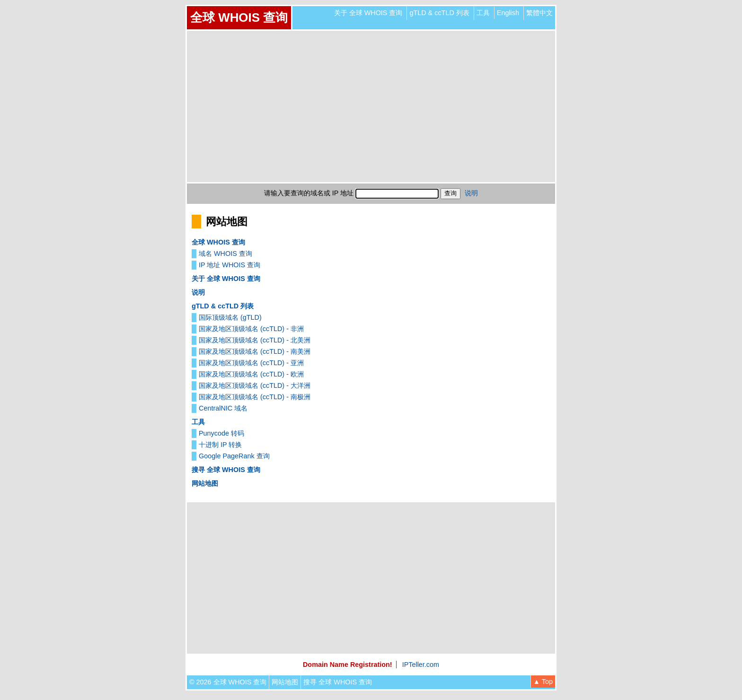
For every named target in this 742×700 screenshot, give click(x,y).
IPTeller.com (421, 665)
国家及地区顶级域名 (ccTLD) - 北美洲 (255, 340)
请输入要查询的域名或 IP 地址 (309, 193)
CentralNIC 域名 (223, 408)
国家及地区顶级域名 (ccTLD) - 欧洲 (251, 374)
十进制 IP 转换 (220, 445)
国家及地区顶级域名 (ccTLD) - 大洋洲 (255, 385)
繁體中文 (539, 13)
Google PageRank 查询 (234, 456)
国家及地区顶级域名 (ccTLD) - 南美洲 (255, 351)
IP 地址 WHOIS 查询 (230, 265)
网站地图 (205, 483)
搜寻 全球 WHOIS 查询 (226, 470)
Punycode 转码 (221, 433)
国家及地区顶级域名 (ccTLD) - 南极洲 (255, 397)
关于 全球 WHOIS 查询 (368, 13)
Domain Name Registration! (348, 665)
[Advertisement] (371, 106)
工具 (483, 13)
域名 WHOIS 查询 (225, 254)
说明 (471, 193)
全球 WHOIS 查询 (239, 17)
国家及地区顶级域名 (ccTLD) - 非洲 (251, 329)
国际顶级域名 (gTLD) (230, 317)
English (508, 13)
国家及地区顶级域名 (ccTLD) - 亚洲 (251, 363)
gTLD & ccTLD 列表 (439, 13)
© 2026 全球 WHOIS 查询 (228, 682)
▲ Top (543, 682)
